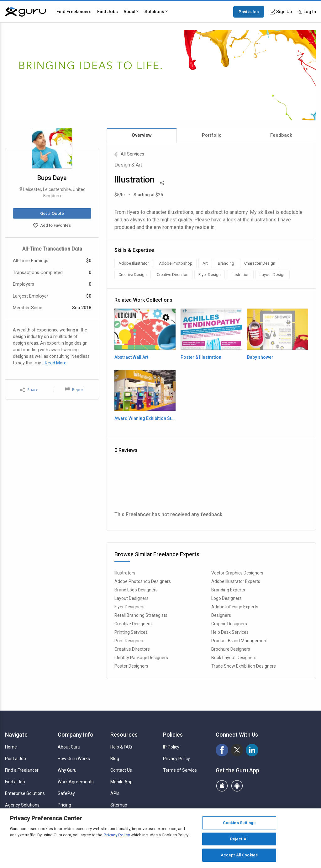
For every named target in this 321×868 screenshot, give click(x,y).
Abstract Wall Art (131, 357)
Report (75, 389)
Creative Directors (132, 649)
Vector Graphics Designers (237, 573)
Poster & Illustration (201, 357)
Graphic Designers (229, 624)
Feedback (281, 135)
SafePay (66, 793)
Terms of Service (180, 770)
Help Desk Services (230, 632)
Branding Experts (228, 590)
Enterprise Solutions (25, 793)
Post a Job (249, 12)
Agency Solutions (22, 805)
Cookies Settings (239, 823)
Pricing (64, 805)
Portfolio (212, 135)
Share (29, 390)
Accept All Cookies (239, 855)
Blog (115, 759)
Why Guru (67, 770)
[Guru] (25, 12)
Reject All (239, 839)
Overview (142, 135)
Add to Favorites (52, 226)
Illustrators (125, 573)
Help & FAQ (121, 747)
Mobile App (121, 782)
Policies (173, 735)
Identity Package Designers (141, 658)
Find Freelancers (74, 12)
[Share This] (162, 182)
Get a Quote (52, 213)
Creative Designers (133, 624)
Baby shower (260, 357)
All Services (129, 155)
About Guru (69, 747)
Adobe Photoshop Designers (143, 581)
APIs (115, 793)
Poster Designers (131, 666)
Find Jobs (108, 12)
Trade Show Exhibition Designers (244, 666)
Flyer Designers (129, 607)
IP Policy (171, 747)
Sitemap (119, 805)
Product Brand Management (239, 641)
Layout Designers (132, 598)
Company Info (76, 735)
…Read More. (55, 363)
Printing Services (131, 632)
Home (11, 747)
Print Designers (129, 641)
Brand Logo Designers (136, 590)
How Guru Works (74, 759)
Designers (221, 615)
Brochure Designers (231, 649)
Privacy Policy (176, 759)
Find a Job (15, 782)
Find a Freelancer (22, 770)
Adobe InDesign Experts (235, 607)
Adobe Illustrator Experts (236, 581)
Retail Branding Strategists (141, 615)
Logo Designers (226, 598)
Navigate (16, 735)
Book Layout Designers (234, 658)
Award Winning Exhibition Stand (145, 418)
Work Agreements (76, 782)
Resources (124, 735)
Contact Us (121, 770)
